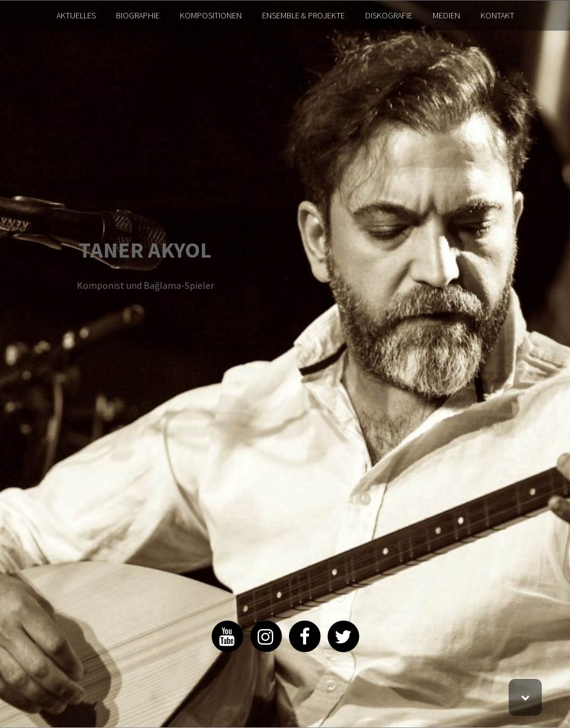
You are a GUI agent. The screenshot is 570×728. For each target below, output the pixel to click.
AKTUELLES (76, 15)
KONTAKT (497, 15)
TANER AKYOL (145, 250)
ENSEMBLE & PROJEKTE (303, 15)
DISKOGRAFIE (389, 15)
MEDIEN (446, 15)
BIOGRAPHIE (138, 15)
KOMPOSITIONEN (211, 15)
